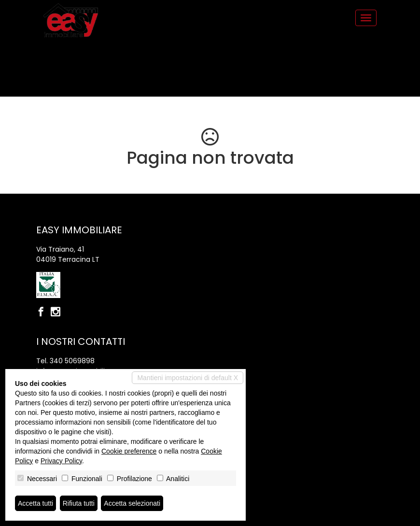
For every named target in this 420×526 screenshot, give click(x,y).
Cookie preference (129, 451)
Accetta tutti (35, 503)
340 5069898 (72, 361)
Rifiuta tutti (79, 503)
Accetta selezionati (132, 503)
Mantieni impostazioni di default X (188, 378)
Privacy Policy (61, 461)
